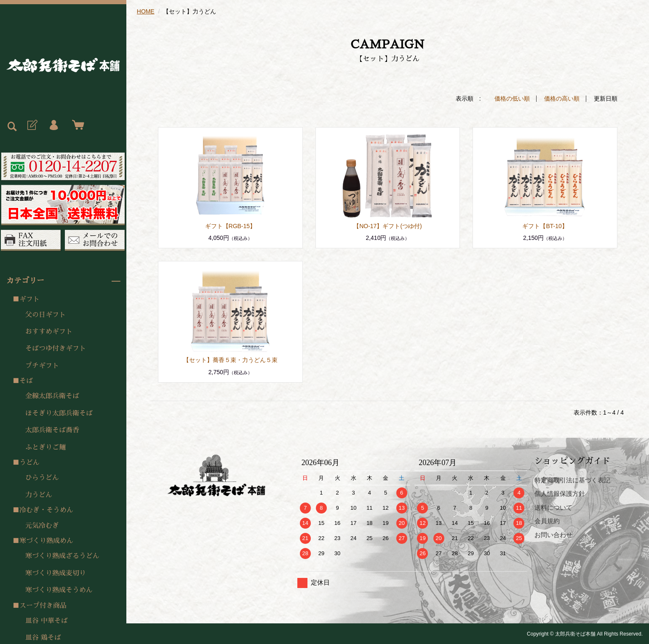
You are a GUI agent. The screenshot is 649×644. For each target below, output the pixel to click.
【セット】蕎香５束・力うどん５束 (230, 359)
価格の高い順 (562, 98)
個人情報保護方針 (560, 493)
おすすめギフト (49, 332)
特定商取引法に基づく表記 (572, 480)
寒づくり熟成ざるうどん (62, 556)
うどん (29, 463)
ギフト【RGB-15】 (231, 226)
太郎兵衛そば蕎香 (52, 430)
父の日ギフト (45, 315)
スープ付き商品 (43, 606)
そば (26, 381)
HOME (146, 11)
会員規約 (547, 520)
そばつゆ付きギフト (56, 349)
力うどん (39, 495)
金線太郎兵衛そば (52, 396)
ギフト (29, 299)
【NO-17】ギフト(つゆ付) (388, 226)
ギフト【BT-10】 (545, 226)
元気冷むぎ (42, 526)
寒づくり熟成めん (46, 541)
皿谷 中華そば (47, 621)
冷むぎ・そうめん (46, 510)
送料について (553, 507)
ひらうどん (42, 478)
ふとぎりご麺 (45, 447)
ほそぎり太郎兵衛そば (59, 413)
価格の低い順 (512, 98)
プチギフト (42, 366)
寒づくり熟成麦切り (56, 573)
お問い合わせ (553, 534)
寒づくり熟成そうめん (59, 590)
